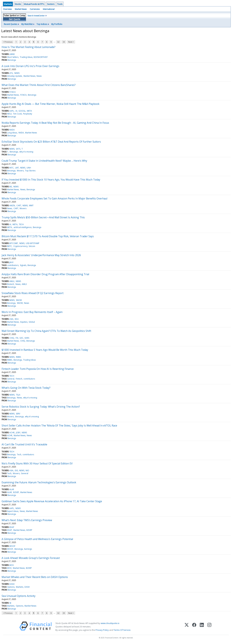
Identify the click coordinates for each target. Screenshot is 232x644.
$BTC (10, 246)
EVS (16, 470)
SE (10, 603)
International (49, 9)
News (39, 76)
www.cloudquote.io (110, 623)
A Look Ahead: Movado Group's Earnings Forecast (31, 558)
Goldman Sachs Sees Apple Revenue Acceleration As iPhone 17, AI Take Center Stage (52, 501)
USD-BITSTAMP (33, 243)
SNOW (19, 300)
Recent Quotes (11, 24)
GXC (21, 338)
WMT (31, 205)
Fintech (19, 379)
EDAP (12, 527)
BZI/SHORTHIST (41, 57)
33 (64, 42)
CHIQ (12, 338)
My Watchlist (27, 24)
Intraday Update (15, 76)
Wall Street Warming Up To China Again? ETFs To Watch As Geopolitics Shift (46, 331)
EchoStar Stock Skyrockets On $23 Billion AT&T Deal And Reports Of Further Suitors (51, 142)
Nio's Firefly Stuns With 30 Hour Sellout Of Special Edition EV (37, 463)
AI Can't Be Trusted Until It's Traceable (24, 444)
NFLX (9, 114)
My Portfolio (57, 24)
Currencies (35, 9)
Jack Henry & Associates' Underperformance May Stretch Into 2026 (41, 255)
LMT (17, 168)
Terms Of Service (122, 630)
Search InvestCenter (36, 16)
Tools (60, 4)
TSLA (18, 395)
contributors (13, 265)
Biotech (11, 284)
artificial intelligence (23, 227)
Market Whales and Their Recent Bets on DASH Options (35, 577)
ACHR (12, 433)
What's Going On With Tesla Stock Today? (26, 388)
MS (11, 187)
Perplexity (28, 114)
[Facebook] (194, 627)
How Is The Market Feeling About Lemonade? (29, 47)
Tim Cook (17, 114)
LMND (12, 54)
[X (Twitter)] (187, 627)
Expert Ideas (13, 511)
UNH (29, 168)
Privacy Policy (102, 630)
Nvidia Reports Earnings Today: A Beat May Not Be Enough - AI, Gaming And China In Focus (55, 123)
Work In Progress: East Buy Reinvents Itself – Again (32, 312)
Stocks (18, 4)
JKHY (11, 262)
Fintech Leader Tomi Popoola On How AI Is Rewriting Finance (38, 369)
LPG (11, 73)
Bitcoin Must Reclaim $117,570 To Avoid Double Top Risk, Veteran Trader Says (48, 236)
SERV (18, 414)
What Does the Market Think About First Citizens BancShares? (39, 85)
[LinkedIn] (202, 627)
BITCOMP (14, 243)
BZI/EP (16, 492)
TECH (21, 224)
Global (32, 322)
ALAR (12, 489)
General (11, 379)
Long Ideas (12, 133)
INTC (12, 168)
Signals (23, 265)
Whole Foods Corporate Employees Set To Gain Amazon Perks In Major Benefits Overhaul (54, 198)
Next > (71, 42)
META (29, 111)
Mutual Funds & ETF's (34, 4)
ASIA (11, 319)
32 (58, 42)
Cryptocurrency (20, 246)
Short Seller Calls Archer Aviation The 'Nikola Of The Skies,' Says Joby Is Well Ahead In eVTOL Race (59, 426)
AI (16, 111)
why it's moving (26, 152)
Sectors (51, 4)
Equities (24, 322)
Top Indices (42, 24)
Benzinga (12, 60)
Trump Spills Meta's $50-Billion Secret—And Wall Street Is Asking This (43, 217)
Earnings (28, 549)
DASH (12, 584)
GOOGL (22, 111)
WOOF (12, 546)
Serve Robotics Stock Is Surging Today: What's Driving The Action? (41, 407)
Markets (8, 4)
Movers (20, 171)
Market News (21, 9)
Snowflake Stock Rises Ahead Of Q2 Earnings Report (33, 293)
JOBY (18, 433)
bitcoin (32, 246)
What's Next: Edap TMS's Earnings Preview (27, 520)
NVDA (12, 130)
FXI (17, 338)
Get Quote (15, 19)
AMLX (12, 281)
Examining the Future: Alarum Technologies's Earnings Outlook (39, 482)
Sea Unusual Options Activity (19, 596)
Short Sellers (13, 57)
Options (11, 587)
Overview (7, 9)
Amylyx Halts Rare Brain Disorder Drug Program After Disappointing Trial (45, 274)
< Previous (8, 42)
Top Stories (30, 171)
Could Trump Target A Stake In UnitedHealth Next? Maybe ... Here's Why (44, 161)
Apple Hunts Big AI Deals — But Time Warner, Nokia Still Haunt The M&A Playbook (51, 104)
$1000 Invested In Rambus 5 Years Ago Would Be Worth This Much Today (45, 350)
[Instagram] (209, 627)
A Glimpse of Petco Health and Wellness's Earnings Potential (37, 539)
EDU (17, 319)
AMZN (12, 205)
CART (19, 205)
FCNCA (12, 92)
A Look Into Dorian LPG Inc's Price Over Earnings (30, 66)
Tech (19, 454)
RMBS (18, 357)
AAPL (12, 111)
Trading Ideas (26, 57)
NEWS (17, 73)
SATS (18, 149)
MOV (12, 565)
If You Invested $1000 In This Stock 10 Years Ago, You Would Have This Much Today (51, 180)
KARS (27, 338)
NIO (27, 470)
